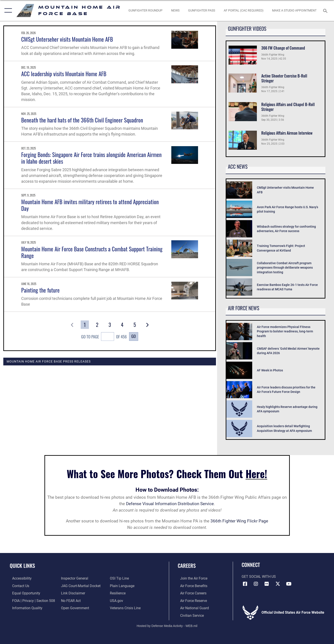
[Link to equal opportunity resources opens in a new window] (24, 593)
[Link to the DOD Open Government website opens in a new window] (74, 608)
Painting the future (40, 290)
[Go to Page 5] (135, 325)
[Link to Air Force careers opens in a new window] (191, 593)
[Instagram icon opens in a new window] (256, 584)
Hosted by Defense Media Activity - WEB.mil (167, 625)
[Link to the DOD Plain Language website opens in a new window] (123, 586)
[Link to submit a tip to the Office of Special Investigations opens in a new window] (120, 578)
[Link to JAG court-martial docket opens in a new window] (80, 586)
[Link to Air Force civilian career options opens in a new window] (190, 615)
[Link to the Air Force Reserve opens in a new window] (191, 600)
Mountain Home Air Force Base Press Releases (49, 361)
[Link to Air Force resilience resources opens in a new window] (119, 593)
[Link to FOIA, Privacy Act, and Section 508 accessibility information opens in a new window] (31, 600)
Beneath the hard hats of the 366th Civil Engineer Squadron (82, 120)
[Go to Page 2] (97, 325)
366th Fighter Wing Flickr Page (239, 521)
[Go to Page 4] (122, 325)
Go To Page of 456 (104, 337)
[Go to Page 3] (110, 325)
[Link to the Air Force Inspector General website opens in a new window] (74, 578)
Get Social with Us (259, 577)
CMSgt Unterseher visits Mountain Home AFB (67, 39)
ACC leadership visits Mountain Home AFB (64, 74)
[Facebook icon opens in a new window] (245, 584)
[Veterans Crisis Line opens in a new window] (126, 608)
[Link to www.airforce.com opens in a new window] (191, 578)
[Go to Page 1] (85, 325)
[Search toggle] (326, 11)
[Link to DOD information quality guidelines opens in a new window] (25, 608)
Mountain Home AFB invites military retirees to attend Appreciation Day (90, 205)
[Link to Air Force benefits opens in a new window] (191, 586)
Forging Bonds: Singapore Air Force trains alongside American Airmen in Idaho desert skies (91, 158)
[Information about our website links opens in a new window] (72, 593)
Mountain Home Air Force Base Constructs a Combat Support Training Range (92, 252)
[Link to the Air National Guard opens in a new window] (192, 608)
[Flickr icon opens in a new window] (267, 584)
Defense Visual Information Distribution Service (170, 504)
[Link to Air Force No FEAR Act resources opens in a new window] (70, 600)
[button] (7, 11)
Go (134, 336)
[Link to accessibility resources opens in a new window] (19, 578)
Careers (187, 565)
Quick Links (22, 565)
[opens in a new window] (244, 11)
